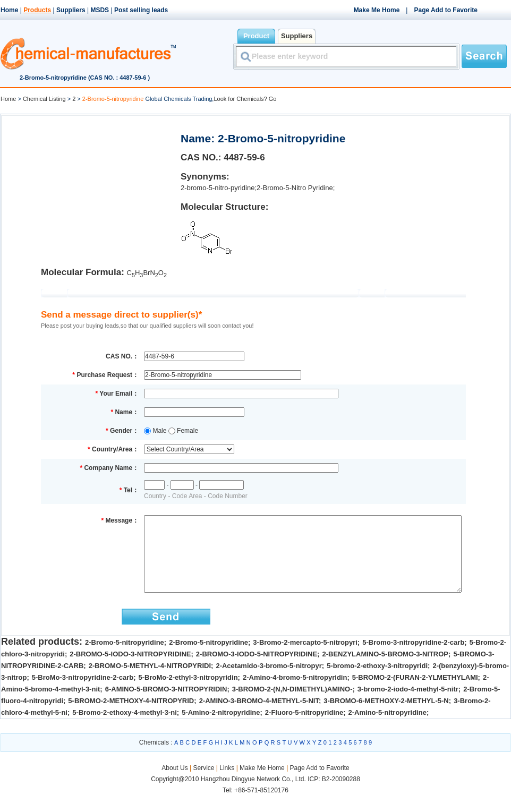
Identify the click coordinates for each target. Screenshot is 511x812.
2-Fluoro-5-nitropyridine (304, 728)
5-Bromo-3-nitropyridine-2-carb (413, 658)
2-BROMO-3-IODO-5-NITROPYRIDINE (257, 670)
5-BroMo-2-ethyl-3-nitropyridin (188, 693)
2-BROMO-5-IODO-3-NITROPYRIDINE (130, 670)
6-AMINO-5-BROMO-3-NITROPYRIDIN (166, 705)
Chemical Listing (44, 99)
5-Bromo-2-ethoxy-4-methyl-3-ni (124, 728)
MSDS (100, 10)
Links (227, 784)
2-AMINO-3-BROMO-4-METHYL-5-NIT (259, 717)
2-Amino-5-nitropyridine (387, 728)
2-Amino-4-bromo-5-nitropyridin (295, 693)
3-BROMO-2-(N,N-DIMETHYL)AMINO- (292, 705)
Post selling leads (141, 10)
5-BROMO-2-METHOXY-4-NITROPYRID (131, 717)
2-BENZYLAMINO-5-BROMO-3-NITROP (385, 670)
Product (256, 36)
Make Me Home (377, 10)
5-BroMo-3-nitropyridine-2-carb (83, 693)
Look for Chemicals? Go (245, 99)
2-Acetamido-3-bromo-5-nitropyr (269, 682)
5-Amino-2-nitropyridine (221, 728)
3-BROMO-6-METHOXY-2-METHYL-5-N (386, 717)
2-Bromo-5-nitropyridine (125, 658)
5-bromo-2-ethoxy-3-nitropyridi (377, 682)
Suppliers (71, 10)
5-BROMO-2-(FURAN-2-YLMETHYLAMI (415, 693)
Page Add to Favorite (446, 10)
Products (37, 10)
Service (203, 784)
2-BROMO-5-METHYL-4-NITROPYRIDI (150, 682)
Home (9, 10)
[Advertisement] (90, 189)
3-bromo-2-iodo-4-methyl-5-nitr (408, 705)
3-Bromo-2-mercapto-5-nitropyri (305, 658)
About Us (176, 784)
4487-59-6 (244, 157)
